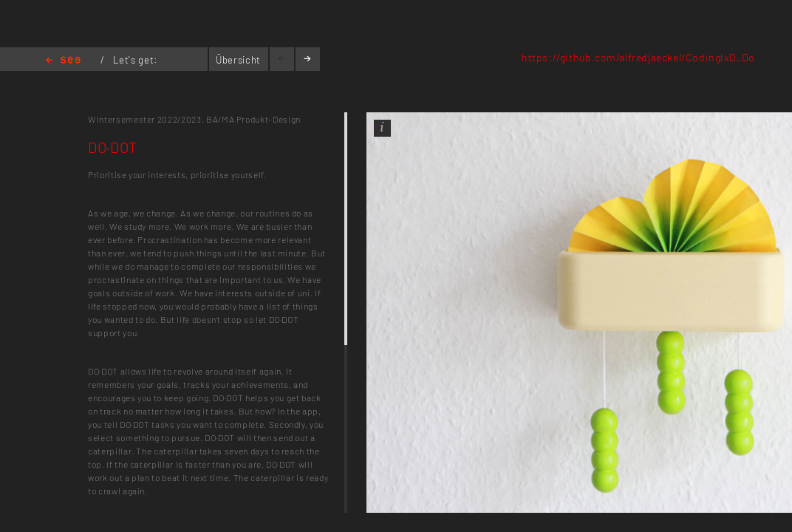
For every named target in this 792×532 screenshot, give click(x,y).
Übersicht (238, 60)
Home (63, 61)
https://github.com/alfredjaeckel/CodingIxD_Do (638, 57)
